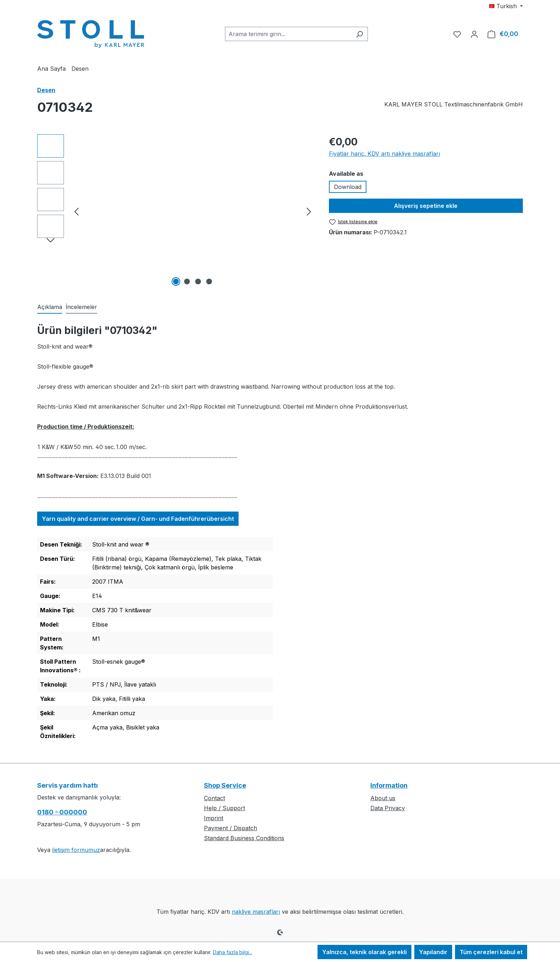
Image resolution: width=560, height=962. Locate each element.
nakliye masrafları (256, 912)
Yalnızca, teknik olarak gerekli (364, 952)
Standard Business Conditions (244, 838)
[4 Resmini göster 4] (209, 281)
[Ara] (359, 34)
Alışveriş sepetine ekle (426, 206)
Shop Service (225, 785)
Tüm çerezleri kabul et (491, 952)
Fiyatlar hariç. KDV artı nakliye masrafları (384, 154)
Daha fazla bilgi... (232, 952)
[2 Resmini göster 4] (187, 281)
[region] (176, 211)
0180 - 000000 (62, 812)
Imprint (214, 818)
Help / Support (224, 808)
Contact (214, 798)
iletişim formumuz (76, 850)
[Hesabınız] (474, 34)
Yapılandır (433, 952)
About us (383, 798)
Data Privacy (388, 808)
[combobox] (288, 34)
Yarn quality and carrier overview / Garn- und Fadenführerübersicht (138, 519)
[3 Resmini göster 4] (198, 281)
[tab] (50, 307)
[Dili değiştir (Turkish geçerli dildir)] (506, 6)
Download (348, 187)
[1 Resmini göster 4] (176, 281)
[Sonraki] (309, 211)
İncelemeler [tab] (81, 307)
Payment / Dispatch (231, 828)
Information (389, 785)
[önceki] (76, 211)
